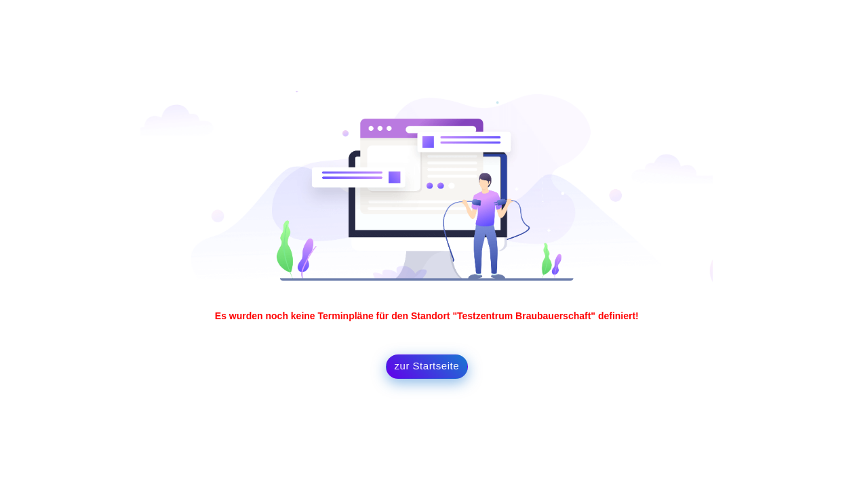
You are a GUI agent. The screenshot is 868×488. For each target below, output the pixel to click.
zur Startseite (427, 366)
